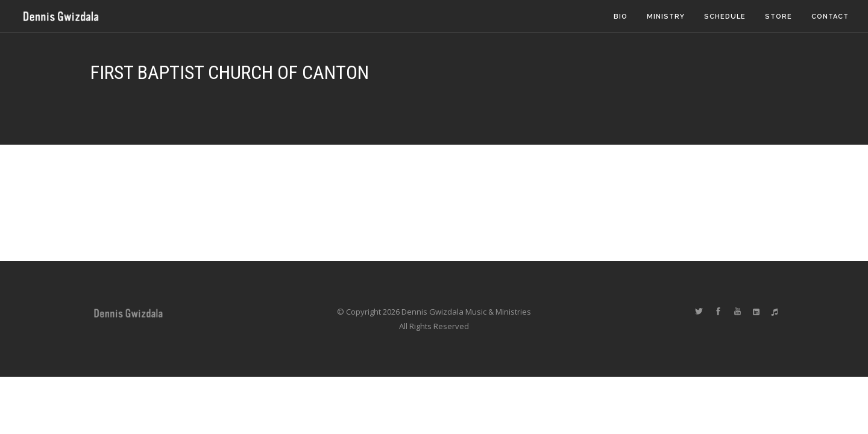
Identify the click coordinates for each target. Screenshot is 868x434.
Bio (621, 17)
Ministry (666, 17)
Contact (830, 17)
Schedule (725, 17)
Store (778, 17)
